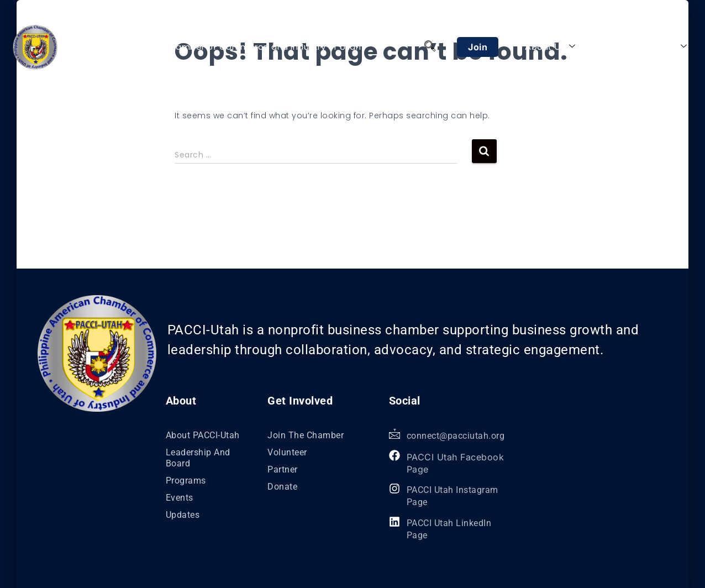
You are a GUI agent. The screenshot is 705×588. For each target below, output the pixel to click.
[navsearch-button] (430, 47)
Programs (611, 46)
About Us (550, 46)
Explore (665, 46)
